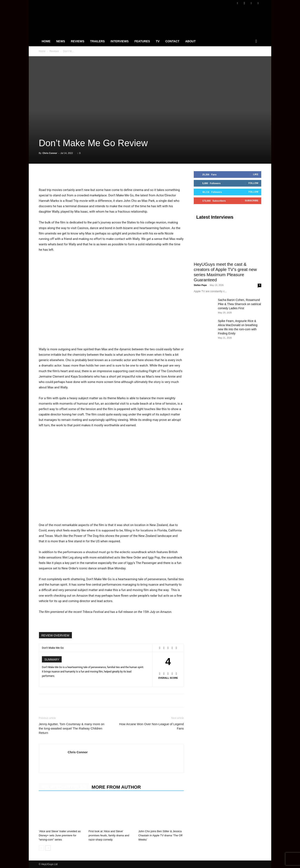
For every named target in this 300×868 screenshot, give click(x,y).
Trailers (97, 41)
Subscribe (252, 201)
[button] (256, 41)
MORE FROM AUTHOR (116, 787)
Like (256, 174)
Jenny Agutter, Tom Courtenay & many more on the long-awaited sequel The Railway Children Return (72, 728)
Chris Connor (50, 153)
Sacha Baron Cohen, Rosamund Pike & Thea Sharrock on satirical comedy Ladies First (239, 304)
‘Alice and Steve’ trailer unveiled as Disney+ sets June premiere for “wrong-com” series (60, 835)
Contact (172, 41)
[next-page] (48, 848)
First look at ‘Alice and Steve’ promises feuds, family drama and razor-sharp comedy (109, 835)
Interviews (120, 41)
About (190, 41)
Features (142, 41)
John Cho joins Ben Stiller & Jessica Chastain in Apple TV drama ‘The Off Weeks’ (160, 835)
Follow (253, 183)
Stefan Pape (200, 285)
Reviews (78, 41)
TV (158, 41)
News (61, 41)
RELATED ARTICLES (64, 787)
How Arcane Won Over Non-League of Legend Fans (151, 726)
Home (46, 41)
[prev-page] (41, 848)
